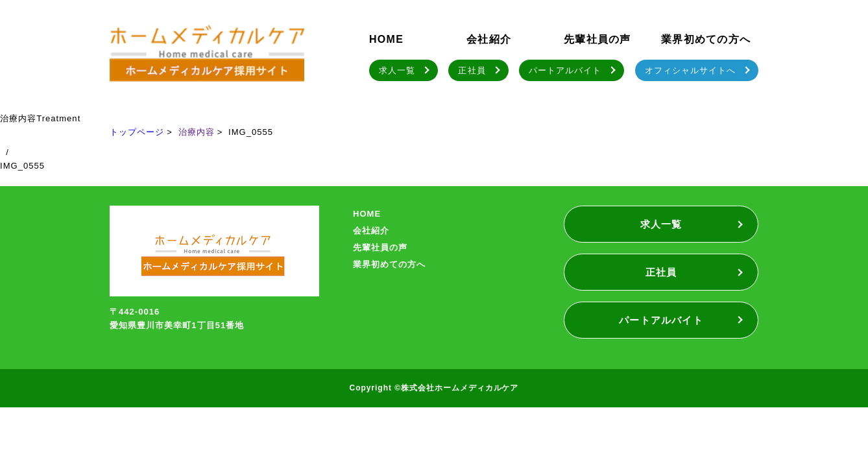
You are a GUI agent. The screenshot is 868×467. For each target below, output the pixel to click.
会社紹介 (489, 39)
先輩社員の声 (597, 39)
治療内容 (197, 132)
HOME (386, 39)
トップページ (137, 132)
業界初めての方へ (706, 39)
